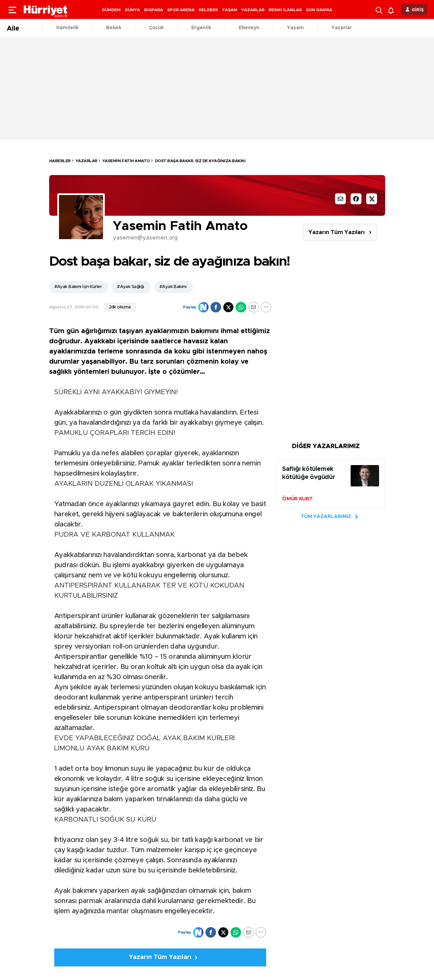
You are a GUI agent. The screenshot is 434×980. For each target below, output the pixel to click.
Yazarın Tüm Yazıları (337, 232)
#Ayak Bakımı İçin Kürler (78, 287)
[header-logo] (46, 9)
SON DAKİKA (319, 10)
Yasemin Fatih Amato (126, 161)
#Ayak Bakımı (173, 287)
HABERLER (60, 161)
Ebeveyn (249, 28)
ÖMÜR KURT (297, 499)
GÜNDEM (111, 10)
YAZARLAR (253, 10)
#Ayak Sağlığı (131, 287)
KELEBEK (208, 10)
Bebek (114, 28)
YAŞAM (230, 10)
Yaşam (295, 28)
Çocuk (156, 28)
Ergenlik (201, 28)
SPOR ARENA (181, 10)
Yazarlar (342, 28)
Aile (13, 28)
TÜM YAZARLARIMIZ (326, 517)
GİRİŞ (418, 10)
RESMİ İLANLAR (285, 10)
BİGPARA (154, 10)
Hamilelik (67, 28)
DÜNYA (132, 10)
